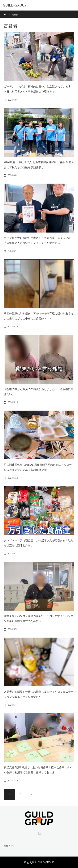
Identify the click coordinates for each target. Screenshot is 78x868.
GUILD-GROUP (15, 5)
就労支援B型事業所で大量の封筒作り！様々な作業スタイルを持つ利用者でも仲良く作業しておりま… (38, 770)
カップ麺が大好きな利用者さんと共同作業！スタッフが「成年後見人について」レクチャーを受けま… (37, 240)
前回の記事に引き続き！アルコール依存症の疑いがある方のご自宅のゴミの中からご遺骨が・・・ (39, 316)
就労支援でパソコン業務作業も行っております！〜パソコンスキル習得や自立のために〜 (39, 619)
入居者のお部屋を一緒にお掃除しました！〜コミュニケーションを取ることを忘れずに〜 (39, 694)
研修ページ (10, 846)
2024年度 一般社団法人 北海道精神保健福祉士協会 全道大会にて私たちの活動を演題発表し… (39, 165)
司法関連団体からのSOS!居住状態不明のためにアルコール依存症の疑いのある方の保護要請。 (38, 467)
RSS (39, 833)
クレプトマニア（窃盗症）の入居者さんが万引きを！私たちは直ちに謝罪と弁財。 (39, 543)
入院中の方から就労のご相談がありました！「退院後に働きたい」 (39, 392)
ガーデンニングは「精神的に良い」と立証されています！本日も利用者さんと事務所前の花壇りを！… (39, 89)
